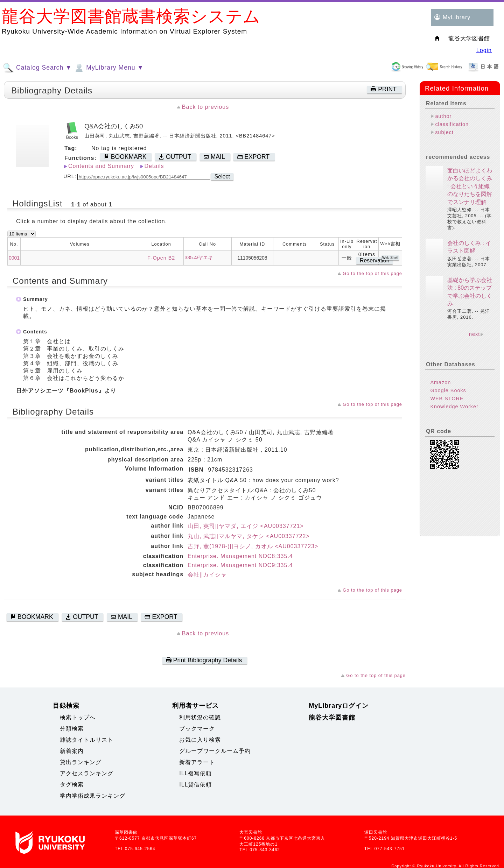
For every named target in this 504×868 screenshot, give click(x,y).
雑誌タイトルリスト (87, 740)
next (474, 334)
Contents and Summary (101, 166)
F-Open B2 (161, 258)
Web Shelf (390, 258)
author (443, 116)
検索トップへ (78, 717)
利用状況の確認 (200, 717)
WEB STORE (447, 398)
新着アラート (197, 762)
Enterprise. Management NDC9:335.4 (240, 565)
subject (444, 132)
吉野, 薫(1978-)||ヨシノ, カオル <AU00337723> (253, 546)
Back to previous (205, 107)
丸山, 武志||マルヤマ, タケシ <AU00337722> (249, 536)
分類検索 (72, 729)
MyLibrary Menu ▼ (108, 68)
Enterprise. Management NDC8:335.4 (240, 556)
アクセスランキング (87, 773)
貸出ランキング (81, 762)
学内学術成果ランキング (93, 796)
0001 (14, 258)
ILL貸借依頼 (195, 785)
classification (452, 124)
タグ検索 (72, 785)
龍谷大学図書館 (332, 718)
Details (154, 166)
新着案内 (72, 751)
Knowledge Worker (454, 407)
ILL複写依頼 (195, 773)
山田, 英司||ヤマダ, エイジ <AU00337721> (246, 526)
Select (222, 177)
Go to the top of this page (372, 273)
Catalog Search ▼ (37, 68)
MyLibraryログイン (339, 706)
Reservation (374, 260)
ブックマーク (197, 729)
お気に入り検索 (200, 740)
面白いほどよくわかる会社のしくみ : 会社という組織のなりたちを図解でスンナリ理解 (470, 186)
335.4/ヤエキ (199, 257)
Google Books (448, 390)
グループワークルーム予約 (215, 751)
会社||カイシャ (207, 575)
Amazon (440, 382)
